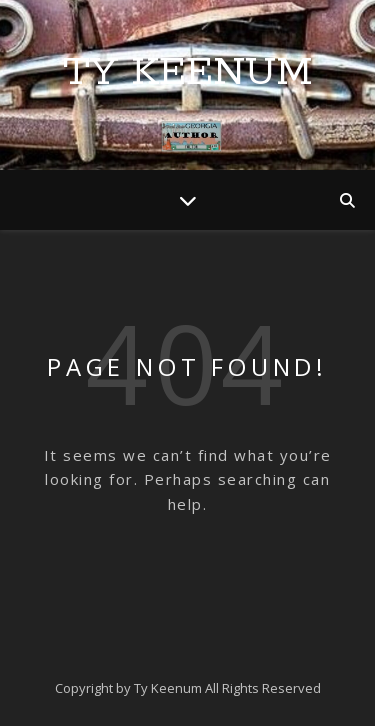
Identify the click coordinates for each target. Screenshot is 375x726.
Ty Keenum (188, 72)
